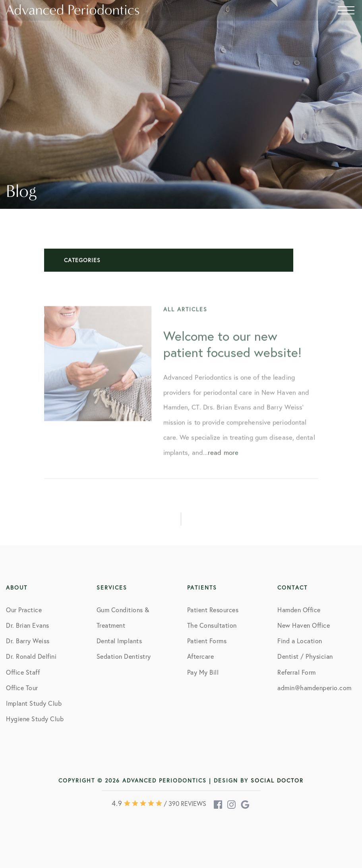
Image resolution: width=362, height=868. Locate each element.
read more (223, 458)
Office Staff (23, 672)
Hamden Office (299, 610)
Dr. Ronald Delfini (31, 656)
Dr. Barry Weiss (28, 641)
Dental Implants (119, 641)
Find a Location (300, 641)
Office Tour (22, 688)
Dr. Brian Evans (28, 625)
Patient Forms (207, 641)
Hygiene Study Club (35, 719)
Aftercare (201, 656)
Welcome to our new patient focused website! (232, 350)
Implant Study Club (34, 703)
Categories (82, 260)
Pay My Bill (203, 672)
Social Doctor (277, 780)
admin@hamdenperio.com (315, 688)
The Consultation (212, 625)
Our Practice (24, 610)
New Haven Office (304, 625)
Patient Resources (213, 610)
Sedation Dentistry (124, 656)
